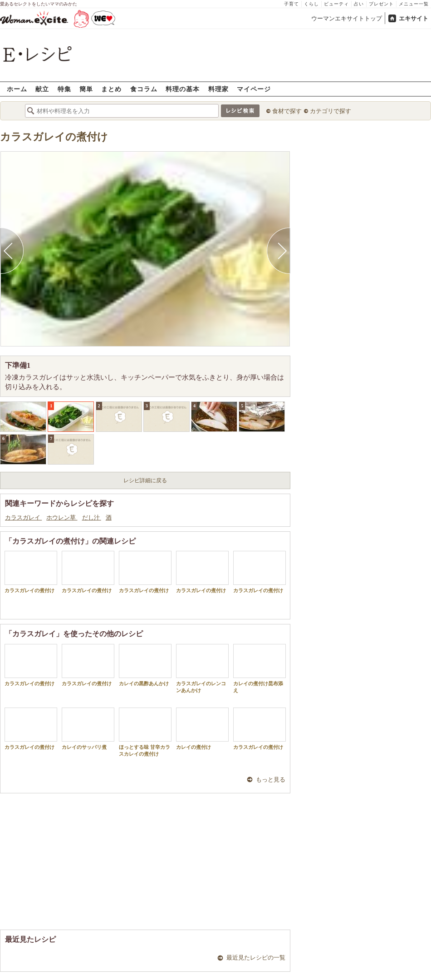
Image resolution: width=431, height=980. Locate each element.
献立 (42, 89)
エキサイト (414, 18)
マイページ (254, 89)
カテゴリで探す (331, 111)
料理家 (218, 89)
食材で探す (287, 111)
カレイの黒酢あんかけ (145, 665)
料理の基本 (183, 89)
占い (359, 4)
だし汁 (92, 517)
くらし (311, 4)
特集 (64, 89)
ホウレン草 (62, 517)
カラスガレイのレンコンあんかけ (202, 668)
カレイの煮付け (202, 729)
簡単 (86, 89)
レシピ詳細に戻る (145, 480)
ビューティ (336, 4)
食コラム (144, 89)
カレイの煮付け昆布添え (260, 668)
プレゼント (381, 4)
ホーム (17, 89)
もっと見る (271, 780)
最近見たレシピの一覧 (256, 958)
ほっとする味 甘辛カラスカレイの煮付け (145, 732)
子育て (291, 4)
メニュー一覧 (414, 4)
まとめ (111, 89)
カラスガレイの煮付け (54, 137)
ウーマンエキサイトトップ (347, 18)
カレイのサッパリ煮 (88, 729)
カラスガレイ (23, 517)
